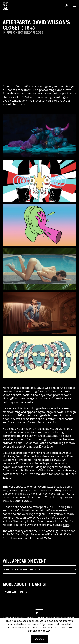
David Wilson (24, 86)
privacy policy (42, 630)
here (66, 526)
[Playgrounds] (7, 5)
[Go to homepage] (39, 612)
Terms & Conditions (37, 618)
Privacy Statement (63, 618)
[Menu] (73, 5)
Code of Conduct (13, 618)
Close (39, 639)
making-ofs (40, 417)
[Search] (67, 6)
